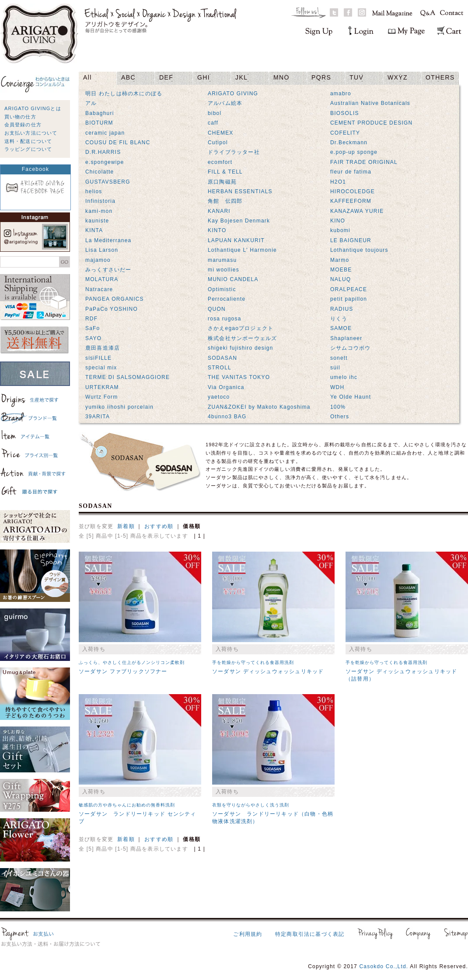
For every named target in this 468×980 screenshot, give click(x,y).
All (87, 77)
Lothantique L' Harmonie (242, 250)
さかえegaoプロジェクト (241, 328)
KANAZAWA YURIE (357, 211)
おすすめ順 (159, 526)
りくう (339, 319)
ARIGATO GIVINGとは (33, 108)
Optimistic (222, 289)
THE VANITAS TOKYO (239, 377)
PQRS (321, 77)
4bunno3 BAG (227, 417)
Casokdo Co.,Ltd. (384, 966)
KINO (338, 221)
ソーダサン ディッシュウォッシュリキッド (268, 671)
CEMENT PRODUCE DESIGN (371, 123)
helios (94, 191)
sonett (339, 358)
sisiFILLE (98, 358)
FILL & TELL (225, 172)
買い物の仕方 (20, 117)
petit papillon (349, 299)
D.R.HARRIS (103, 152)
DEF (166, 77)
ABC (128, 77)
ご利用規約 (248, 934)
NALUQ (341, 279)
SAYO (93, 338)
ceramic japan (105, 133)
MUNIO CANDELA (233, 279)
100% (338, 407)
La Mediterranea (108, 240)
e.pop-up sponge (354, 152)
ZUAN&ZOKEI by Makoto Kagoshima (259, 407)
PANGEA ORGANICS (115, 299)
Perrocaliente (227, 299)
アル (91, 103)
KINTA (94, 230)
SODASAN (222, 358)
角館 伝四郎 (225, 201)
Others (340, 417)
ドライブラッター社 (234, 152)
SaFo (93, 328)
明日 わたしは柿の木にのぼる (124, 94)
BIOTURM (99, 123)
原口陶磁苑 (222, 182)
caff (213, 123)
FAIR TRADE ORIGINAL (364, 162)
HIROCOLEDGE (353, 191)
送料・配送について (28, 141)
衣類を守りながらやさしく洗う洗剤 (251, 805)
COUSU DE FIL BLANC (118, 142)
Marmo (340, 260)
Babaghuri (100, 113)
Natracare (99, 289)
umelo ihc (344, 377)
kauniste (97, 221)
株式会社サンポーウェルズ (242, 338)
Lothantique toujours (359, 250)
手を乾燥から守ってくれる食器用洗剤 (253, 662)
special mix (101, 368)
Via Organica (226, 387)
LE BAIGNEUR (351, 240)
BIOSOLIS (345, 113)
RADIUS (342, 309)
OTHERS (440, 77)
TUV (356, 77)
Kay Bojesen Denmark (239, 221)
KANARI (219, 211)
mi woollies (224, 270)
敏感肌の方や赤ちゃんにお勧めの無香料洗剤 (127, 805)
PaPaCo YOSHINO (112, 309)
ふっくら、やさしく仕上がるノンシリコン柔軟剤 (132, 662)
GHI (204, 77)
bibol (215, 113)
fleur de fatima (351, 172)
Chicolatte (100, 172)
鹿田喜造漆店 (103, 348)
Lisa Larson (102, 250)
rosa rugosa (225, 319)
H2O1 (338, 182)
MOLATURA (102, 279)
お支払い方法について (31, 133)
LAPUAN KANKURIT (236, 240)
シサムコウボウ (350, 348)
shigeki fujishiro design (241, 348)
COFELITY (345, 133)
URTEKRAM (102, 387)
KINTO (217, 230)
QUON (217, 309)
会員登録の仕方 (23, 125)
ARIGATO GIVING (233, 94)
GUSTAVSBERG (108, 182)
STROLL (220, 368)
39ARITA (98, 417)
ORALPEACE (349, 289)
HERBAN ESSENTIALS (240, 191)
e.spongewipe (105, 162)
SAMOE (341, 328)
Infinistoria (100, 201)
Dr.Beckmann (349, 142)
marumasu (222, 260)
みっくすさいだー (108, 270)
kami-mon (99, 211)
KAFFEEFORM (351, 201)
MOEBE (341, 270)
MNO (281, 77)
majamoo (98, 260)
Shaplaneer (346, 338)
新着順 (126, 526)
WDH (337, 387)
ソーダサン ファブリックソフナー (123, 671)
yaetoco (219, 397)
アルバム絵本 (225, 103)
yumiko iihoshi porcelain (119, 407)
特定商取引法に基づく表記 (310, 934)
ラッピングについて (28, 149)
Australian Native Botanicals (370, 103)
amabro (341, 94)
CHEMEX (221, 133)
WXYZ (398, 77)
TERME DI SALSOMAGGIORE (127, 377)
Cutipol (218, 142)
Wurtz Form (101, 397)
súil (335, 368)
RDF (91, 319)
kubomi (340, 230)
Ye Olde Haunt (351, 397)
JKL (241, 77)
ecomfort (220, 162)
